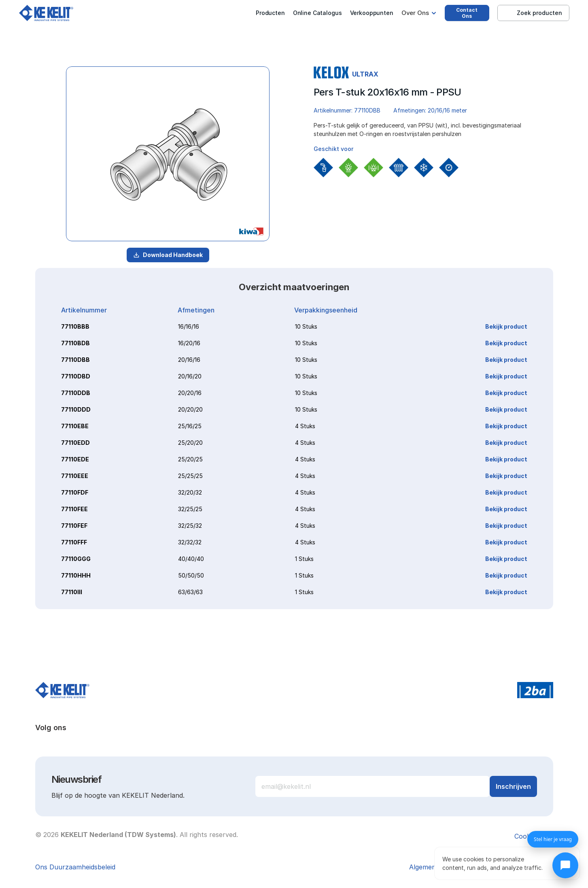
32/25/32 (190, 526)
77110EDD (75, 443)
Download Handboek (168, 255)
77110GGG (76, 559)
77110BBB (75, 326)
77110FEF (74, 526)
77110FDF (75, 492)
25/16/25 (190, 426)
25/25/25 (190, 476)
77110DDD (76, 409)
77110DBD (76, 376)
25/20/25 (190, 459)
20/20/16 (190, 393)
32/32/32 (190, 542)
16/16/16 (189, 326)
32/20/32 (190, 492)
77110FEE (74, 509)
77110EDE (75, 459)
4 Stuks (305, 426)
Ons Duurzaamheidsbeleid (75, 867)
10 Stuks (306, 326)
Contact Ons (467, 13)
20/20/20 (190, 409)
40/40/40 (191, 559)
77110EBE (75, 426)
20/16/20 (190, 376)
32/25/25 (190, 509)
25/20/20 (190, 443)
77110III (72, 592)
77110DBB (75, 360)
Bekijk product (506, 326)
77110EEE (75, 476)
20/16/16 (189, 360)
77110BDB (75, 343)
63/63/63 (190, 592)
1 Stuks (304, 559)
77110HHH (76, 575)
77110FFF (74, 542)
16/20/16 (189, 343)
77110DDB (76, 393)
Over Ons (415, 13)
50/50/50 (191, 575)
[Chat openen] (565, 865)
